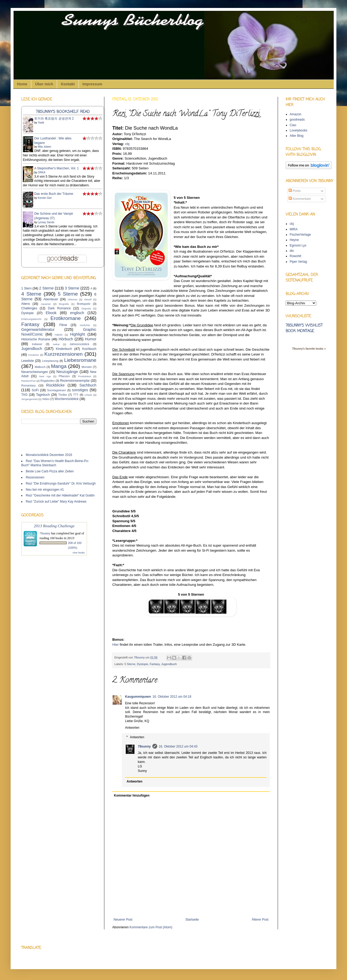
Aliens (26, 304)
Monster (87, 367)
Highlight (78, 334)
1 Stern (26, 288)
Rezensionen (35, 477)
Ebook (51, 313)
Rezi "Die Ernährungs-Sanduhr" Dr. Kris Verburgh (61, 484)
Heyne (294, 240)
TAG (24, 395)
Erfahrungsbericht (31, 319)
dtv (292, 251)
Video (46, 399)
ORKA (41, 172)
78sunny (140, 657)
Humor (91, 339)
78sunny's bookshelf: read (63, 112)
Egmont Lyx (298, 245)
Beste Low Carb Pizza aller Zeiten (50, 471)
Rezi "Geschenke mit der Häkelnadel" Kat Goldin (60, 495)
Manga (59, 366)
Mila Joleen (44, 147)
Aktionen (72, 299)
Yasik (41, 123)
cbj (292, 224)
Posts (295, 191)
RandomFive (28, 381)
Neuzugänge (67, 372)
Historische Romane (36, 339)
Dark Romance (59, 308)
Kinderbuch (64, 349)
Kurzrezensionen (63, 354)
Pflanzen (64, 376)
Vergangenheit (29, 399)
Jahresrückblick (79, 344)
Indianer (37, 344)
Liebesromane (80, 360)
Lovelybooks (299, 130)
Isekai (56, 344)
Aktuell (88, 299)
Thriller (63, 395)
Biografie (64, 304)
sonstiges (80, 390)
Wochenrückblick (67, 399)
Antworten (132, 728)
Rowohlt (295, 256)
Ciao (293, 125)
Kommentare (300, 199)
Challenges (29, 308)
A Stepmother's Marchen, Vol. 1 (57, 168)
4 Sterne (31, 294)
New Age (45, 376)
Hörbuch (66, 339)
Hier (115, 645)
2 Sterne (46, 288)
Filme (63, 325)
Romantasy (29, 385)
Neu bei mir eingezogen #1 (45, 490)
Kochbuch (89, 349)
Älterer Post (260, 920)
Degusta (86, 308)
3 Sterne (72, 288)
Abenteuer (51, 299)
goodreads (297, 120)
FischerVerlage (300, 235)
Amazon (295, 114)
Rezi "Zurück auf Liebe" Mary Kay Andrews (56, 502)
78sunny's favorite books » (309, 349)
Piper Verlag (298, 262)
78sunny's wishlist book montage (304, 328)
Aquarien (46, 304)
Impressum (93, 84)
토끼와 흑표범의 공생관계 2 (54, 118)
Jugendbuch (169, 664)
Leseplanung (50, 361)
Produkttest (85, 376)
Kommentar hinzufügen (132, 796)
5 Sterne (130, 664)
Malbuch (40, 367)
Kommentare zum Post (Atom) (151, 927)
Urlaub (88, 395)
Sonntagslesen (56, 390)
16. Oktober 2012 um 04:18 (172, 697)
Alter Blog (297, 136)
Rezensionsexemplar (75, 381)
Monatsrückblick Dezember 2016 (49, 455)
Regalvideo (48, 381)
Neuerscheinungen (35, 372)
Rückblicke (55, 385)
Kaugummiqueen (138, 697)
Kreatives (33, 355)
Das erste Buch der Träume (54, 194)
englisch (77, 313)
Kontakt (68, 84)
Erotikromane (66, 318)
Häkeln (59, 335)
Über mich (44, 84)
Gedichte (85, 325)
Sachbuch (88, 385)
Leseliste (27, 361)
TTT (76, 395)
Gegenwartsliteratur (38, 329)
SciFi (35, 390)
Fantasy (155, 664)
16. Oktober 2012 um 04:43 (178, 746)
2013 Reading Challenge (54, 526)
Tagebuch (43, 395)
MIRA (294, 229)
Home (22, 84)
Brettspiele (83, 304)
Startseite (192, 920)
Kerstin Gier (45, 198)
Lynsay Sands (46, 222)
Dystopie (143, 664)
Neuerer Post (123, 920)
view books (79, 553)
